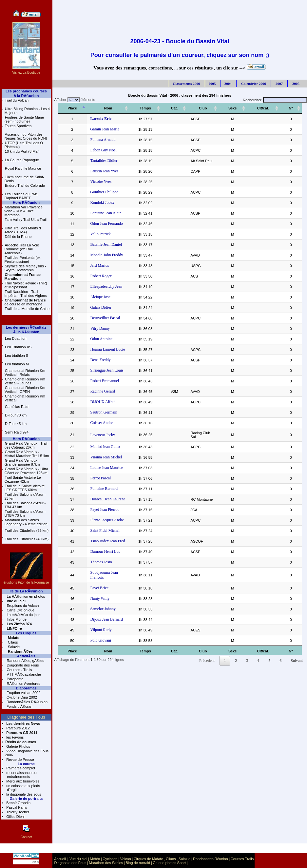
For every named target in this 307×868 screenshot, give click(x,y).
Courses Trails (242, 859)
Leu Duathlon (16, 338)
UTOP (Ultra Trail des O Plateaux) (24, 145)
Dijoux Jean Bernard (102, 611)
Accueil (60, 859)
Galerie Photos (18, 746)
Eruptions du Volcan (22, 606)
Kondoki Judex (97, 203)
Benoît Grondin (18, 803)
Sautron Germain (99, 412)
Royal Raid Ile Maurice (23, 168)
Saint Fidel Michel (100, 528)
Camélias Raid (17, 407)
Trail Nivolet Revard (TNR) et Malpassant (26, 285)
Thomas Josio (96, 559)
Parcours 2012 (18, 728)
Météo (95, 859)
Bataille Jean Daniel (101, 244)
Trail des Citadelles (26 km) (27, 530)
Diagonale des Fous (22, 665)
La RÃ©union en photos (25, 596)
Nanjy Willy (95, 590)
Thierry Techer (17, 812)
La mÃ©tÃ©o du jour (23, 615)
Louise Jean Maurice (102, 465)
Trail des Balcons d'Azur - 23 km (25, 496)
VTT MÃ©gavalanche (24, 674)
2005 (212, 84)
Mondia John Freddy (102, 255)
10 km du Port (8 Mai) (22, 151)
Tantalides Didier (99, 161)
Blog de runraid (138, 863)
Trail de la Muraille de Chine (27, 309)
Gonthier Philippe (100, 192)
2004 (228, 84)
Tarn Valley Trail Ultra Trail (26, 220)
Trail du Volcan (17, 100)
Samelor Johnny (98, 601)
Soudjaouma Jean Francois (107, 569)
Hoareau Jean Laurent (103, 496)
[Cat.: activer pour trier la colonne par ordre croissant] (177, 108)
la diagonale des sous (23, 794)
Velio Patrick (96, 234)
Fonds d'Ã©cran (19, 706)
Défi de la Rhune (18, 237)
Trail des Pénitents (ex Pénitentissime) (23, 260)
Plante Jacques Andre (102, 517)
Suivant (297, 653)
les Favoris (14, 737)
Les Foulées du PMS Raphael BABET (21, 196)
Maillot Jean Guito (100, 444)
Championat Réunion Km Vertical (25, 398)
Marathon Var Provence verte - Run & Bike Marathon (24, 211)
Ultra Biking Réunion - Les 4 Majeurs (27, 111)
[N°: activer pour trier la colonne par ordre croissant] (293, 108)
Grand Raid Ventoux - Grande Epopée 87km (22, 462)
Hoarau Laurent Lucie (103, 349)
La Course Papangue (22, 160)
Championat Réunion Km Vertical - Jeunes (25, 381)
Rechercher (275, 100)
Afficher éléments (74, 100)
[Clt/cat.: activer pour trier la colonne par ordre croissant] (269, 108)
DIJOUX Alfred (98, 402)
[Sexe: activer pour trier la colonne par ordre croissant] (244, 108)
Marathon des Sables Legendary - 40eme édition (26, 522)
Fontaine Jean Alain (101, 213)
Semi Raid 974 (17, 432)
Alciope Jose (96, 297)
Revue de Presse (19, 760)
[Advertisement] (180, 15)
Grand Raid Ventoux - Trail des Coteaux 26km (26, 445)
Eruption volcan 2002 (23, 693)
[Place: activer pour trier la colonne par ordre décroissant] (70, 108)
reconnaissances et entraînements (21, 775)
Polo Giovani (96, 632)
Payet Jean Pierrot (100, 507)
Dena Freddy (96, 360)
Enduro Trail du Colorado (25, 185)
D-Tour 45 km (16, 424)
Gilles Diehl (15, 817)
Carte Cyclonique (20, 610)
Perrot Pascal (96, 475)
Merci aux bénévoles (22, 781)
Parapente (15, 679)
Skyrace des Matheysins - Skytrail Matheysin (25, 268)
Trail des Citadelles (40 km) (27, 539)
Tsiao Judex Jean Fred (103, 538)
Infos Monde (16, 619)
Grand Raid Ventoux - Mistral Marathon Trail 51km (27, 454)
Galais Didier (96, 307)
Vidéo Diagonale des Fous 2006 (27, 753)
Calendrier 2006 (253, 84)
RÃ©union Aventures (23, 684)
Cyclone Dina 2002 (21, 697)
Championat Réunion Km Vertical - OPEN (25, 390)
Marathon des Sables (106, 863)
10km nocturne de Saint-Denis (24, 179)
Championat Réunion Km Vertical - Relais (25, 373)
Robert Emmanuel (100, 381)
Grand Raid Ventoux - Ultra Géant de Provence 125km (26, 471)
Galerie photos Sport (169, 863)
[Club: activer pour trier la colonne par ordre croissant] (210, 108)
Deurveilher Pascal (100, 318)
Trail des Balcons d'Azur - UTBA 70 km (25, 513)
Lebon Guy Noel (99, 150)
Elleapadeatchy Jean (102, 286)
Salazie (13, 647)
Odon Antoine (97, 339)
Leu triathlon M (17, 364)
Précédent (207, 653)
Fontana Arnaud (98, 140)
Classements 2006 (186, 84)
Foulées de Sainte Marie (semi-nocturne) (24, 119)
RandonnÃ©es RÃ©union (27, 702)
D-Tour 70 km (16, 415)
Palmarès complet (20, 768)
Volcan (126, 859)
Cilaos (12, 642)
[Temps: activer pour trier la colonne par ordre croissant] (153, 108)
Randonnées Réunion (210, 859)
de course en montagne (25, 302)
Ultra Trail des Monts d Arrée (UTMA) (23, 230)
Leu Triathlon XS (18, 347)
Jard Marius (95, 265)
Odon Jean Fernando (102, 223)
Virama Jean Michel (101, 454)
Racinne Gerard (98, 391)
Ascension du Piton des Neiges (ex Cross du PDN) (26, 136)
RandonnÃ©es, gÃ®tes (25, 661)
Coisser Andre (97, 423)
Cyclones (110, 859)
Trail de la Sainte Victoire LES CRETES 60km (25, 488)
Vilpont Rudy (96, 622)
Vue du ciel (78, 859)
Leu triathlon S (17, 356)
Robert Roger (96, 276)
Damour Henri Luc (100, 549)
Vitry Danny (95, 328)
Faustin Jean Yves (100, 171)
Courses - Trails (19, 670)
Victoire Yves (96, 182)
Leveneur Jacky (98, 433)
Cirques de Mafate (148, 859)
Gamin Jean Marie (100, 129)
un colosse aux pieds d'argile (22, 788)
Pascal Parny (16, 807)
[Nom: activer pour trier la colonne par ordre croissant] (110, 108)
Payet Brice (95, 580)
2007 (279, 84)
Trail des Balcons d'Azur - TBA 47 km (25, 505)
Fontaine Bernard (99, 486)
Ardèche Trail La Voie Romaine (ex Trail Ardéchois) (22, 249)
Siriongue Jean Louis (102, 370)
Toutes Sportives (18, 126)
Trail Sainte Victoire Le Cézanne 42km (23, 479)
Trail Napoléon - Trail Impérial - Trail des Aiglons (26, 294)
